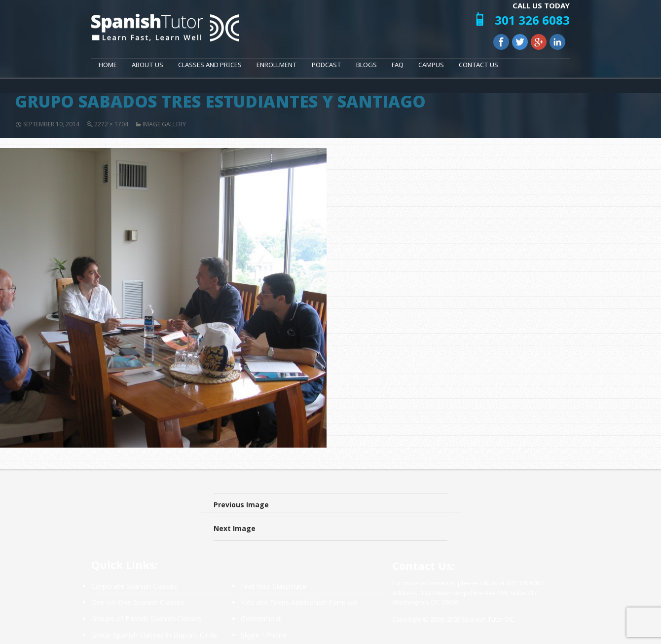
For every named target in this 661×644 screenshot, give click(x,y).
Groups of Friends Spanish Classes (146, 619)
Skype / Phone (264, 635)
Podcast (327, 65)
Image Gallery (164, 124)
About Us (147, 65)
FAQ (398, 65)
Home (108, 65)
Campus (431, 65)
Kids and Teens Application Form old (299, 602)
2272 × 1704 (111, 124)
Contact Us (478, 65)
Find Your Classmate (274, 586)
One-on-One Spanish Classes (138, 602)
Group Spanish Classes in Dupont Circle (154, 635)
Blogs (367, 65)
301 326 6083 (532, 20)
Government (261, 619)
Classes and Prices (210, 65)
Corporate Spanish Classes (134, 586)
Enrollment (277, 65)
